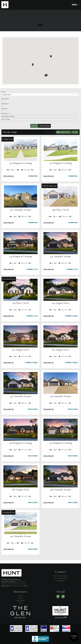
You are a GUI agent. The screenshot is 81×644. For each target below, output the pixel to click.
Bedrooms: (40, 114)
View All (34, 126)
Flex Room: (5, 109)
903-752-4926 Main (61, 576)
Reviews (21, 596)
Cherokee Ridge (44, 126)
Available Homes (63, 132)
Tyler (12, 586)
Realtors (21, 598)
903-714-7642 (50, 132)
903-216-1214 (20, 617)
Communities (20, 601)
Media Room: (5, 105)
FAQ (21, 603)
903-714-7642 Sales (61, 578)
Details (75, 132)
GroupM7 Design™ (21, 582)
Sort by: (40, 94)
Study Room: (5, 100)
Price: (40, 117)
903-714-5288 (61, 617)
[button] (45, 75)
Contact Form (61, 581)
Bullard (16, 586)
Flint (28, 586)
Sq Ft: (40, 120)
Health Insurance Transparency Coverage (14, 584)
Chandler (21, 586)
